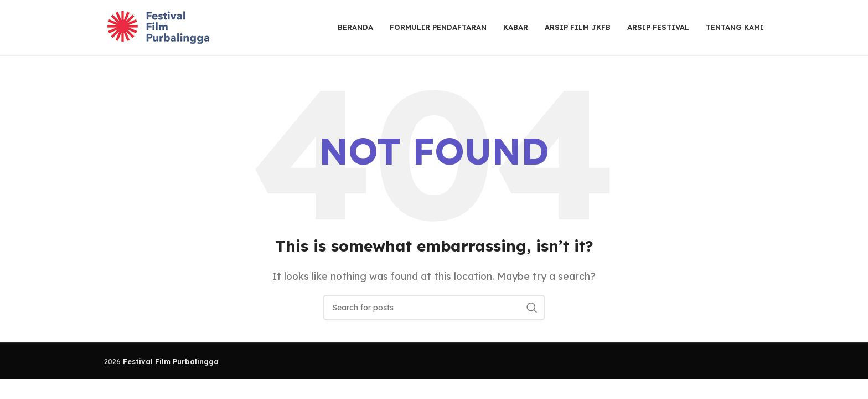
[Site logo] (159, 27)
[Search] (434, 308)
